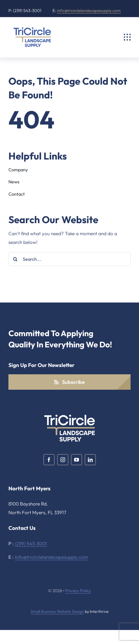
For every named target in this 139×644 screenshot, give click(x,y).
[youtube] (77, 460)
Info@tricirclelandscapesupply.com (51, 557)
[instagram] (63, 460)
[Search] (15, 259)
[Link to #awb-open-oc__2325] (127, 37)
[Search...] (69, 259)
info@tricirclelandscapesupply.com (89, 11)
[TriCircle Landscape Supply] (32, 28)
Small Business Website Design (57, 611)
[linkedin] (90, 460)
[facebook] (49, 460)
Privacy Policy (78, 591)
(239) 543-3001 (31, 543)
